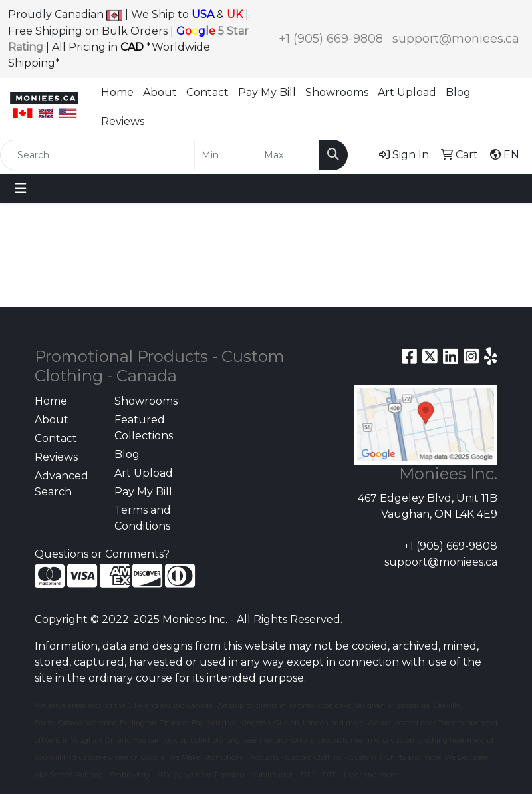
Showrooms (337, 92)
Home (117, 92)
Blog (458, 92)
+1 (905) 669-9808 (331, 39)
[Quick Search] (97, 155)
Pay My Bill (267, 92)
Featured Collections (144, 428)
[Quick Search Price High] (288, 155)
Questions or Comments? (102, 554)
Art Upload (407, 92)
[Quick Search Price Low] (226, 155)
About (160, 92)
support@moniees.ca (456, 39)
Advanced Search (62, 484)
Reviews (123, 121)
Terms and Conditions (143, 518)
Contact (207, 92)
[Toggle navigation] (21, 188)
